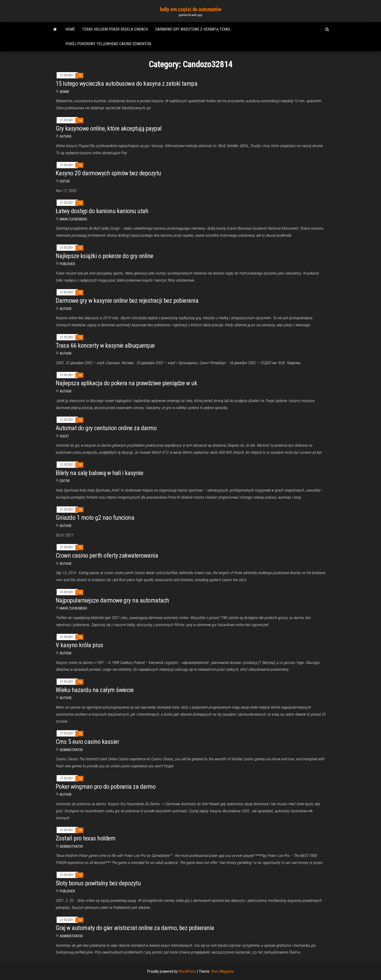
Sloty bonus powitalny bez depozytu (98, 883)
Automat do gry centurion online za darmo (106, 428)
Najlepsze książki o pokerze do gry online (104, 256)
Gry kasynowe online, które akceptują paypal (109, 128)
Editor (65, 181)
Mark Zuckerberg (74, 219)
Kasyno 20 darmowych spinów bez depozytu (108, 173)
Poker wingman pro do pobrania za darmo (106, 787)
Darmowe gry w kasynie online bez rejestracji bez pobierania (127, 301)
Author (66, 136)
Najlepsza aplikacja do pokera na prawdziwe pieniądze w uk (126, 383)
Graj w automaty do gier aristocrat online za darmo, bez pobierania (135, 928)
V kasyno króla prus (79, 645)
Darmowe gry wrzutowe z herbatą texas (193, 29)
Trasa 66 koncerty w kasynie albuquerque (105, 345)
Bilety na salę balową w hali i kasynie (99, 473)
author (66, 309)
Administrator (71, 750)
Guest (64, 436)
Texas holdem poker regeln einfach (115, 29)
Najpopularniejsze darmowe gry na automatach (112, 600)
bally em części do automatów (191, 9)
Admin (64, 92)
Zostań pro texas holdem (85, 838)
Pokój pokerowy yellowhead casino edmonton (108, 44)
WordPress (187, 971)
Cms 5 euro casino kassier (87, 742)
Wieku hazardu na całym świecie (95, 690)
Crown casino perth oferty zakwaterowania (107, 555)
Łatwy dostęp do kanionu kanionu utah (102, 211)
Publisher (67, 264)
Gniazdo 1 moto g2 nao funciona (95, 518)
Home (70, 29)
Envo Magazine (223, 971)
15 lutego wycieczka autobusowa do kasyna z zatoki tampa (126, 84)
